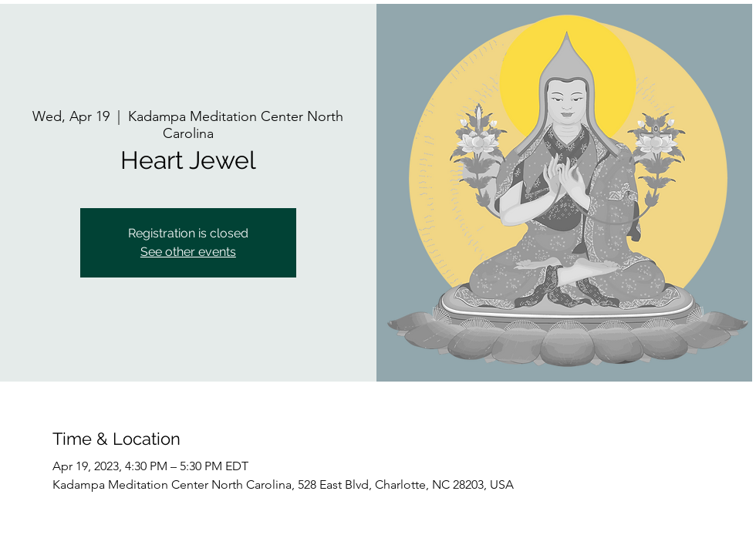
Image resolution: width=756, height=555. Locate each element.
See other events (188, 252)
